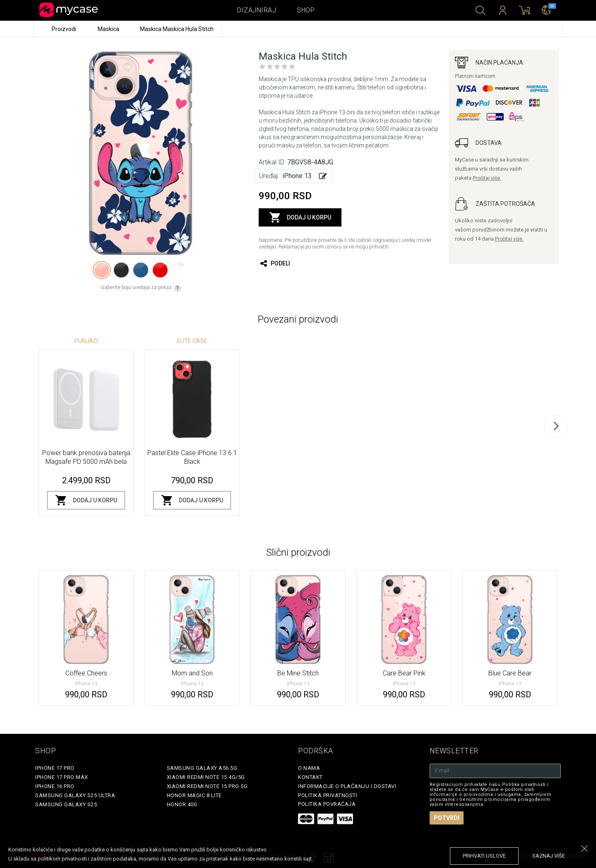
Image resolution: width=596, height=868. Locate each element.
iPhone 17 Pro (55, 768)
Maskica (109, 29)
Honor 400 (182, 804)
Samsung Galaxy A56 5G (202, 768)
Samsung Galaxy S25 (66, 804)
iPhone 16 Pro (55, 786)
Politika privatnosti (328, 795)
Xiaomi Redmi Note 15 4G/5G (206, 777)
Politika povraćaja (327, 804)
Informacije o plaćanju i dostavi (347, 786)
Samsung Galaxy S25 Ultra (75, 795)
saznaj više (549, 856)
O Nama (309, 768)
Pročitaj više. (487, 178)
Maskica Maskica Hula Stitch (177, 29)
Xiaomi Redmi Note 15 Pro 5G (207, 786)
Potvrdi (447, 818)
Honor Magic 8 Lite (194, 795)
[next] (555, 427)
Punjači (86, 341)
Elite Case (192, 341)
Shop (306, 10)
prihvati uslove (484, 856)
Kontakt (310, 777)
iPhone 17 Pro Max (62, 777)
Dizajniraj (257, 10)
